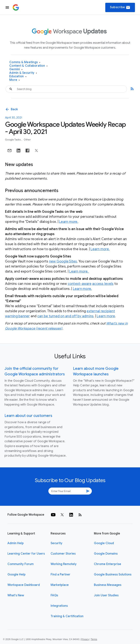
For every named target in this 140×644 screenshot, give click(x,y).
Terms (94, 639)
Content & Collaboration (28, 66)
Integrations (59, 606)
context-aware (80, 284)
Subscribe (120, 7)
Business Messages (108, 585)
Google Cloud (104, 543)
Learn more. (69, 222)
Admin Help (16, 543)
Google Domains (106, 554)
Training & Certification (67, 616)
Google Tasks (13, 140)
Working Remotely (64, 564)
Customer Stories (63, 554)
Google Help (17, 575)
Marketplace (60, 585)
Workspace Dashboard (24, 585)
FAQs (54, 595)
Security (56, 543)
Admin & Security (23, 73)
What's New (16, 595)
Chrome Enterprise (108, 564)
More (15, 80)
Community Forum (21, 564)
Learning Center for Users (26, 554)
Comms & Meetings (25, 62)
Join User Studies (106, 595)
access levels (103, 284)
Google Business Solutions (113, 575)
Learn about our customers (28, 416)
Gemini (16, 69)
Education (18, 76)
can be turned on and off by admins (66, 316)
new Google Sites (63, 261)
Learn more (106, 316)
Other (27, 140)
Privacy (85, 639)
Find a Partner (60, 575)
